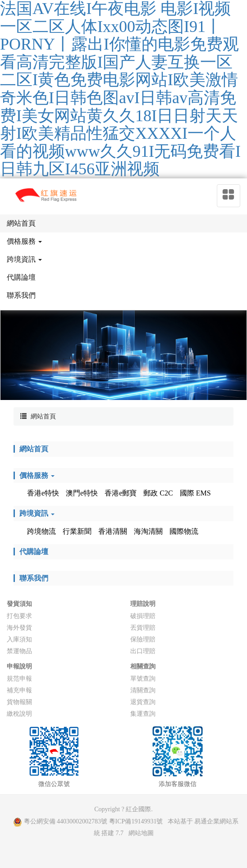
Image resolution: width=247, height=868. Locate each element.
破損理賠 (143, 616)
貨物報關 (19, 702)
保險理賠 (143, 639)
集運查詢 (143, 714)
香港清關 (113, 531)
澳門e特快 (82, 493)
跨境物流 (41, 531)
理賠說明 (143, 604)
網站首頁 (43, 416)
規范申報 (19, 679)
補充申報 (19, 690)
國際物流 (184, 531)
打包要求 (19, 616)
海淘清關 (148, 531)
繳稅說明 (19, 714)
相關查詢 (143, 666)
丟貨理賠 (143, 628)
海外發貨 (19, 628)
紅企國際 (138, 809)
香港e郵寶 (121, 493)
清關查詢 (143, 690)
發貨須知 (19, 604)
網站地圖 (141, 833)
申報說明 (19, 666)
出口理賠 (143, 651)
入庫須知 (19, 639)
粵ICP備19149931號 (136, 821)
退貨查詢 (143, 702)
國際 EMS (195, 493)
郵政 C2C (158, 493)
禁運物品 (19, 651)
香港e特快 (43, 493)
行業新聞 (77, 531)
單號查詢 (143, 679)
